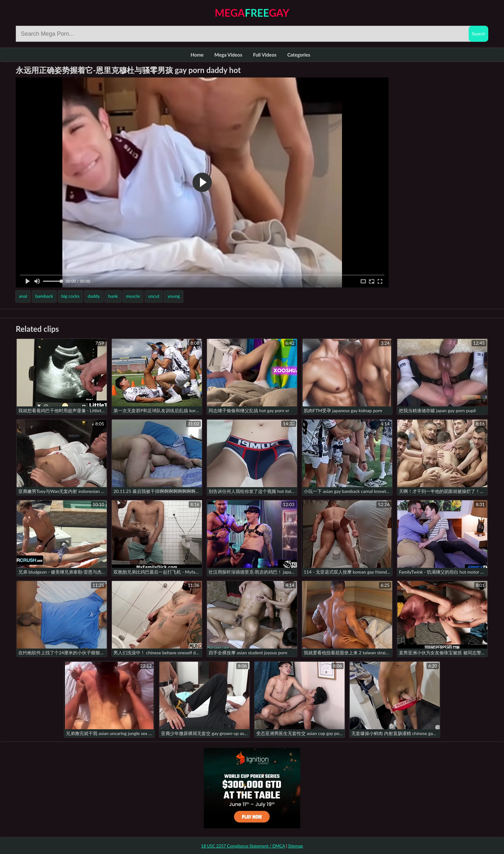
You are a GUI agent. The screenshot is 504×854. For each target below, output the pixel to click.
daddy (94, 296)
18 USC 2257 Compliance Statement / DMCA (243, 846)
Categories (299, 55)
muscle (133, 296)
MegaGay (252, 13)
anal (23, 296)
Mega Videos (228, 55)
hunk (113, 296)
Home (197, 55)
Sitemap (295, 846)
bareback (44, 296)
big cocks (70, 296)
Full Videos (265, 55)
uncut (154, 296)
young (174, 296)
